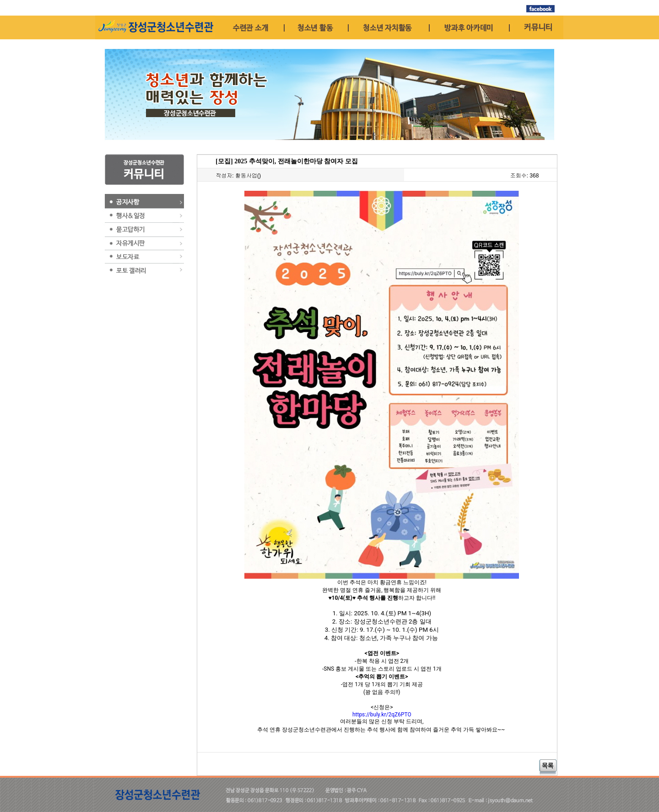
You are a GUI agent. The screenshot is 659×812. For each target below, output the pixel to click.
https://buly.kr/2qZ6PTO (382, 715)
